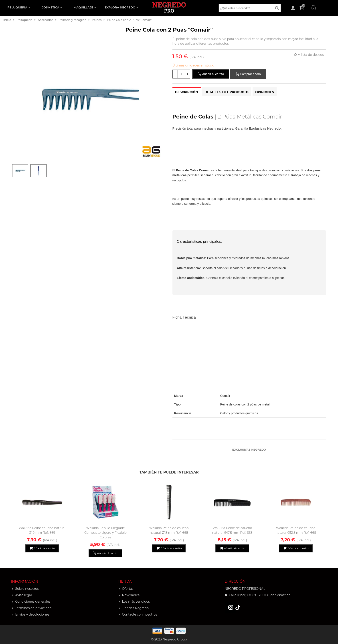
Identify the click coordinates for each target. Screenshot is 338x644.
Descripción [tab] (187, 92)
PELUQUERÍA (17, 7)
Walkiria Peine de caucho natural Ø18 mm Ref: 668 (169, 530)
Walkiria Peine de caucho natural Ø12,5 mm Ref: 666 (296, 530)
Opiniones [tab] (265, 92)
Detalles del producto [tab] (227, 92)
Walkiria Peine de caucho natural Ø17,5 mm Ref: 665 (232, 530)
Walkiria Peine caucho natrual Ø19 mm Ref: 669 (42, 530)
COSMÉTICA (50, 7)
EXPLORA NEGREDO (120, 7)
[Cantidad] (181, 74)
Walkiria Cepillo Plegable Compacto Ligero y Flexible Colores (105, 533)
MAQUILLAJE (83, 7)
